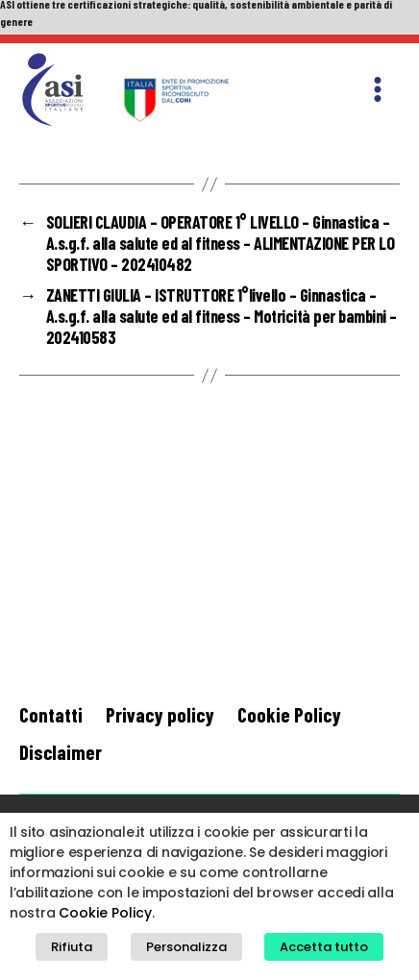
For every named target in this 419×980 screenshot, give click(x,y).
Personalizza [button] (186, 947)
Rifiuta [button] (72, 947)
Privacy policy (160, 714)
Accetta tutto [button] (324, 947)
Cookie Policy (289, 714)
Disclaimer (61, 752)
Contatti (51, 714)
